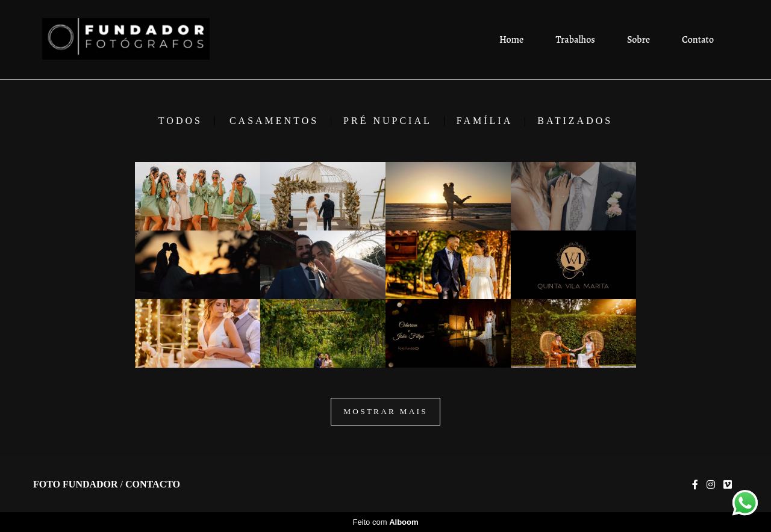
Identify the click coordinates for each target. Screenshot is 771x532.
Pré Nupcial (388, 121)
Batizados (575, 121)
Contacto (153, 484)
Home (511, 40)
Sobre (638, 40)
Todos (180, 121)
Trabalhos (576, 40)
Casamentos (274, 121)
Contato (698, 40)
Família (485, 121)
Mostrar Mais (385, 411)
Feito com (385, 522)
